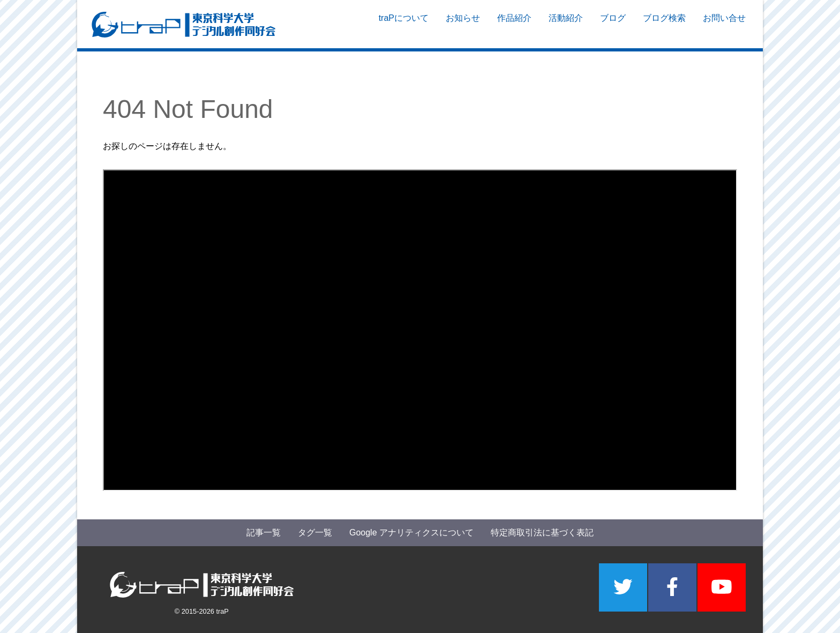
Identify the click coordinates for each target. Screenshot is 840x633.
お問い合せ (724, 24)
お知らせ (463, 24)
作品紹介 (514, 24)
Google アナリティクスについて (411, 533)
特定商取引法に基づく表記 (542, 533)
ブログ (613, 24)
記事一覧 (264, 533)
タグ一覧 (315, 533)
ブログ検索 (664, 24)
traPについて (404, 24)
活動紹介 (566, 24)
